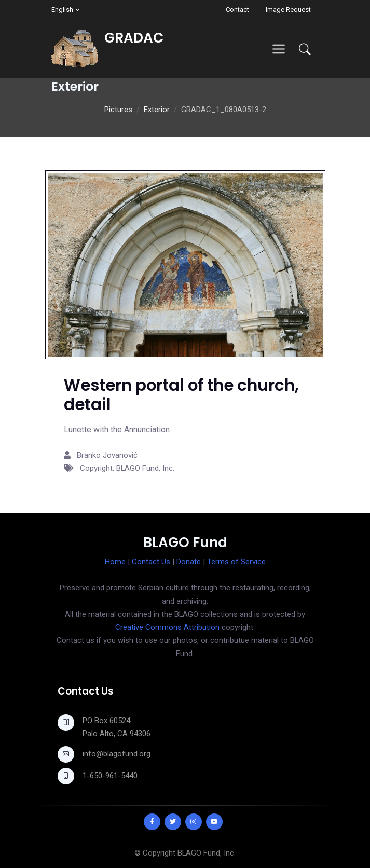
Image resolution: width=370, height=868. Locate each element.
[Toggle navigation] (278, 49)
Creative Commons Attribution (167, 627)
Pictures (118, 110)
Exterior (157, 110)
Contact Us (151, 562)
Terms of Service (236, 562)
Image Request (288, 10)
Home (115, 562)
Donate (189, 562)
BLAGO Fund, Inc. (207, 853)
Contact (237, 10)
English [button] (62, 10)
